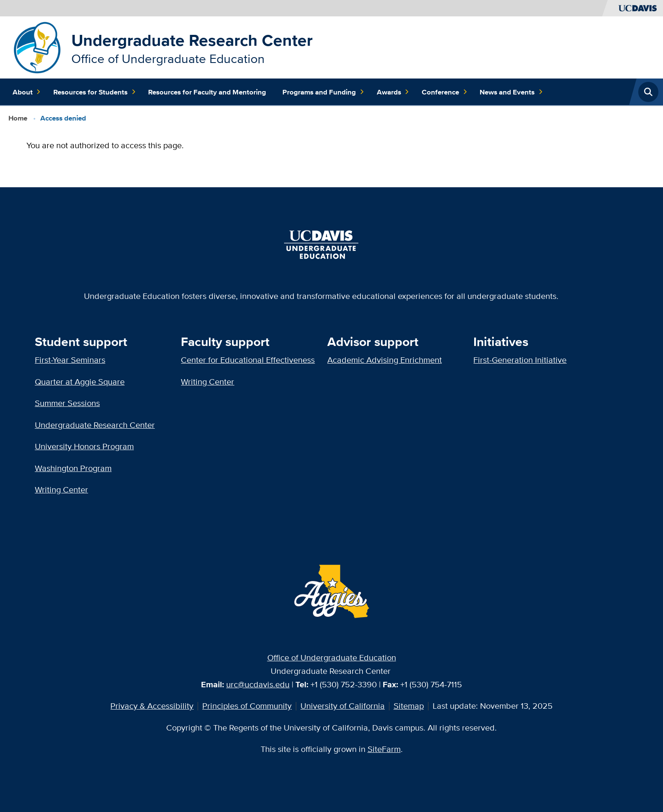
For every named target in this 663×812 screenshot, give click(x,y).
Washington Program (73, 468)
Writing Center (61, 490)
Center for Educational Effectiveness (248, 360)
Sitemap (409, 706)
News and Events (511, 92)
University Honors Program (84, 446)
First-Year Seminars (70, 360)
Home (18, 118)
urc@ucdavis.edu (258, 684)
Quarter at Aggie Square (80, 382)
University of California (343, 706)
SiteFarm (384, 749)
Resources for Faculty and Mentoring (207, 92)
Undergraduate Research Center (192, 40)
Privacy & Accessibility (152, 706)
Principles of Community (247, 706)
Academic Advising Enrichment (385, 360)
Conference (445, 92)
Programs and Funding (323, 92)
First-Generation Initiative (520, 360)
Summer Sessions (67, 403)
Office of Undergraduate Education (332, 657)
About (27, 92)
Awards (393, 92)
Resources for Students (95, 92)
